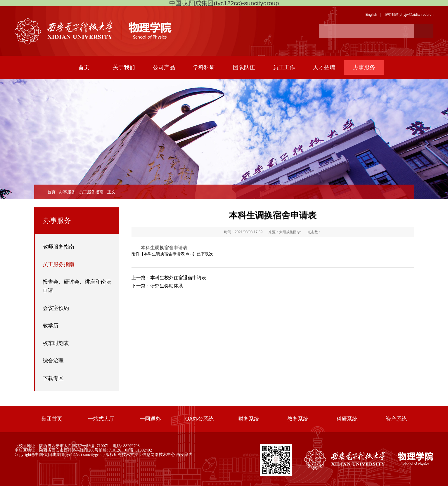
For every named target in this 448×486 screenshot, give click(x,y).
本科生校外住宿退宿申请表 (169, 278)
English (371, 15)
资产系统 (396, 419)
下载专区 (53, 378)
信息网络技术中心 (159, 454)
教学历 (51, 326)
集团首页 (52, 419)
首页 (51, 192)
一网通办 (150, 419)
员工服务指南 (91, 192)
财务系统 (249, 419)
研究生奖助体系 (157, 287)
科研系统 (347, 419)
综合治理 (53, 361)
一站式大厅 (101, 419)
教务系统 (298, 419)
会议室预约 (56, 308)
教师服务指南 (58, 247)
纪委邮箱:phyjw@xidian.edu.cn (409, 15)
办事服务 (67, 192)
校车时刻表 (56, 343)
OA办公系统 (199, 419)
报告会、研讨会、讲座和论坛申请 (77, 286)
